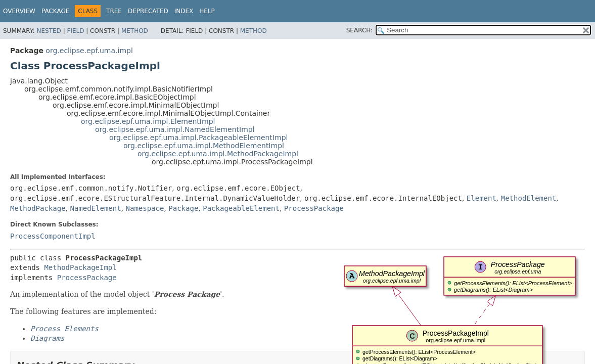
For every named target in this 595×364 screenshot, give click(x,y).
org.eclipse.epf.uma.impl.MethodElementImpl (204, 146)
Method (135, 31)
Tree (114, 11)
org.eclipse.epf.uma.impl (89, 51)
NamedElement (95, 208)
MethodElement (529, 198)
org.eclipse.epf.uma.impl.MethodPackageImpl (218, 154)
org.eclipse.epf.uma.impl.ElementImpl (148, 121)
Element (482, 198)
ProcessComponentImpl (53, 236)
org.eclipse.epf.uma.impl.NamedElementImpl (175, 129)
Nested (49, 31)
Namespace (145, 208)
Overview (19, 11)
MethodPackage (38, 208)
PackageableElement (241, 208)
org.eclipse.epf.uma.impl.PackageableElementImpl (198, 138)
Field (75, 31)
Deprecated (148, 11)
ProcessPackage (314, 208)
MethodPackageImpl (80, 267)
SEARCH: (360, 30)
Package (55, 11)
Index (184, 11)
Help (207, 11)
